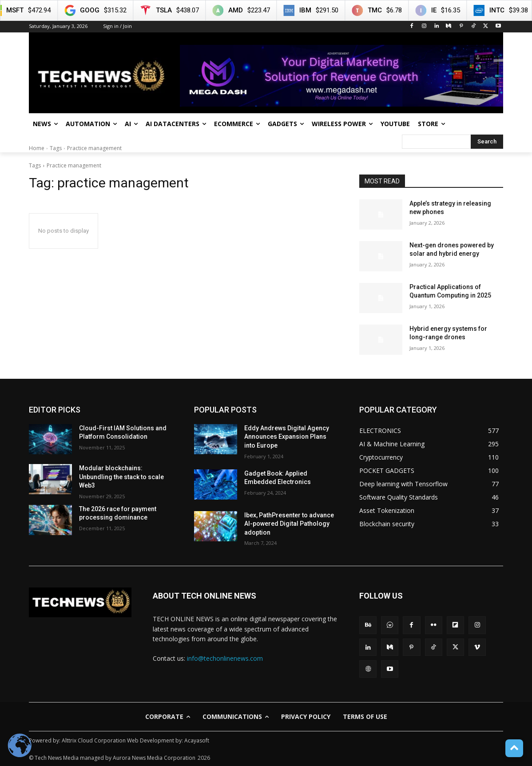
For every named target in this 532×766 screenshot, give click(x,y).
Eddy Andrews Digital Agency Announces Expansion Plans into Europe (287, 437)
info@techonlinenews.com (225, 658)
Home (37, 148)
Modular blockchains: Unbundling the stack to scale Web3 (121, 477)
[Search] (487, 142)
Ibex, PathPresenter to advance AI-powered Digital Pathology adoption (289, 524)
